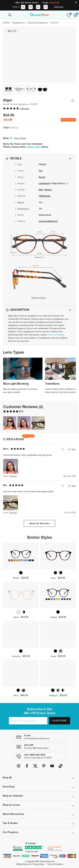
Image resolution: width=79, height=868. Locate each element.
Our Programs (10, 832)
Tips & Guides (10, 823)
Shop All (7, 778)
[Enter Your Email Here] (28, 721)
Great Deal (9, 787)
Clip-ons (51, 335)
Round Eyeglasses (38, 23)
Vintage (60, 335)
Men (41, 190)
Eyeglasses (19, 23)
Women (48, 190)
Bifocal (21, 202)
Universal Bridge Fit (48, 221)
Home (6, 23)
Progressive (23, 209)
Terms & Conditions (55, 864)
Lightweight (44, 184)
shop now (59, 7)
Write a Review (15, 439)
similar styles (34, 147)
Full (41, 171)
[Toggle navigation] (4, 15)
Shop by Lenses (11, 805)
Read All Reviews (40, 524)
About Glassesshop (13, 814)
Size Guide (20, 138)
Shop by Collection (13, 796)
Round (42, 177)
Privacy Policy (38, 864)
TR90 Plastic (45, 196)
